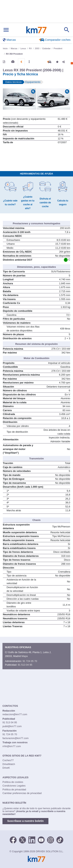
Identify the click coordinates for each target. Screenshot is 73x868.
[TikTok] (60, 840)
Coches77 (8, 760)
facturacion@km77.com (16, 738)
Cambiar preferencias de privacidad (22, 793)
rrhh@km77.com (12, 746)
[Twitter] (22, 840)
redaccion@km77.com (15, 714)
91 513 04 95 (25, 665)
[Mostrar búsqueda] (67, 30)
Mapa (25, 656)
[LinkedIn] (32, 840)
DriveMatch (9, 764)
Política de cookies (13, 782)
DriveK (6, 768)
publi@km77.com (12, 726)
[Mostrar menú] (6, 30)
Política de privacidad (14, 789)
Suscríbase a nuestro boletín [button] (25, 821)
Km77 (36, 30)
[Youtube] (41, 840)
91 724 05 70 (30, 661)
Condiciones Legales (14, 786)
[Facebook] (13, 840)
